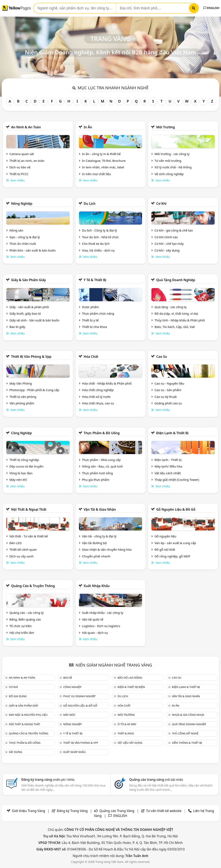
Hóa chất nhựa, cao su (98, 403)
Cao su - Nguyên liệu (169, 383)
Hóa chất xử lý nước (96, 397)
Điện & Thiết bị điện (131, 687)
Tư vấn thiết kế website (164, 811)
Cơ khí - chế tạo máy (169, 244)
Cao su (162, 357)
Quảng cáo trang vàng (156, 780)
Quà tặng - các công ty (171, 307)
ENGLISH (211, 8)
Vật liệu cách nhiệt (168, 473)
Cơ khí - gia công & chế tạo (174, 230)
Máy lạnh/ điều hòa (168, 466)
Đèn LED (16, 543)
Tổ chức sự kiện (21, 626)
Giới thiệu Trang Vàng (28, 811)
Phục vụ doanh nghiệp (79, 696)
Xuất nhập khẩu (97, 586)
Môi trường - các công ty (172, 154)
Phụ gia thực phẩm (96, 480)
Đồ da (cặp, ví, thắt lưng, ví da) (176, 313)
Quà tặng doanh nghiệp (176, 280)
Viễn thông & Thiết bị (187, 743)
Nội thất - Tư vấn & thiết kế (29, 536)
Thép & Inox (126, 733)
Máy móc (69, 715)
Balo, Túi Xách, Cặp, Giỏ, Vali (175, 327)
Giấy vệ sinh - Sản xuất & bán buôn (34, 320)
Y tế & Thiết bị (95, 280)
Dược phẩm (90, 307)
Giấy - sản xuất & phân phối (29, 307)
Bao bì (68, 678)
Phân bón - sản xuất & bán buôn (33, 250)
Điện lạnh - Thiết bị (168, 460)
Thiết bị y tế (90, 320)
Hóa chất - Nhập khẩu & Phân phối (107, 383)
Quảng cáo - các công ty (27, 613)
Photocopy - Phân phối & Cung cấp (34, 390)
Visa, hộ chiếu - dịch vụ (98, 250)
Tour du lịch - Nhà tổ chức (100, 237)
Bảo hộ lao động (130, 678)
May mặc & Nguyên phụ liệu (28, 715)
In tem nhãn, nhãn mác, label (103, 167)
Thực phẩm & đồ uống (102, 433)
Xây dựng (15, 752)
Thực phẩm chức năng (98, 313)
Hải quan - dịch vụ (95, 633)
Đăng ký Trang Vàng (72, 811)
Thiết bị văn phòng (23, 397)
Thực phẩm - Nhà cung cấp (101, 460)
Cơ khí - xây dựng (167, 250)
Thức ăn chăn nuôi (23, 244)
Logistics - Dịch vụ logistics (101, 626)
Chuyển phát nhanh (96, 556)
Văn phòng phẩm (22, 403)
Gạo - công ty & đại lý (25, 237)
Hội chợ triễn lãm (22, 633)
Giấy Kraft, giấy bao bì (25, 313)
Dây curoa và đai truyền (26, 466)
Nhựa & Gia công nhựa (188, 715)
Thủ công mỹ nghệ (185, 733)
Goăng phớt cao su (168, 403)
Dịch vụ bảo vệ (20, 167)
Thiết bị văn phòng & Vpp (31, 357)
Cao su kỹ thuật (166, 397)
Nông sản (16, 230)
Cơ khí (161, 204)
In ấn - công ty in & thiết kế (101, 154)
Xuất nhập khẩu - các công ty (103, 613)
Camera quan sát (22, 154)
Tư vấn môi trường (168, 161)
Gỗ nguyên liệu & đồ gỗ (176, 509)
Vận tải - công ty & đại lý (99, 536)
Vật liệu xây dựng (130, 743)
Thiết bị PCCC (19, 174)
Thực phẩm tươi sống (98, 473)
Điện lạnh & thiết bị (172, 433)
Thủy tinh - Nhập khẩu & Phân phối (180, 320)
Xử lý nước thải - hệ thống (173, 167)
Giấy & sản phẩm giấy (28, 280)
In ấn (88, 127)
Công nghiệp (21, 433)
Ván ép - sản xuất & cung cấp (175, 543)
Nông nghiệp (22, 204)
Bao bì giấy (17, 327)
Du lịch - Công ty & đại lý (100, 230)
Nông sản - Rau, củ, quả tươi (102, 466)
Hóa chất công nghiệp (98, 390)
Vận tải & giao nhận (100, 509)
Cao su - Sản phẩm (168, 390)
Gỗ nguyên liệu (165, 536)
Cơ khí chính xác (166, 237)
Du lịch (90, 204)
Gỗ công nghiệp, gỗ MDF (172, 556)
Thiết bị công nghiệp (24, 460)
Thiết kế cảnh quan (23, 549)
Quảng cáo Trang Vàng (117, 811)
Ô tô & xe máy (127, 724)
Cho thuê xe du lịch (96, 244)
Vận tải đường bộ (94, 543)
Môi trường (165, 127)
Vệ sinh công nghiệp (169, 174)
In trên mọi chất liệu (97, 174)
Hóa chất (91, 357)
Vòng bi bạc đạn (21, 473)
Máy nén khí (18, 480)
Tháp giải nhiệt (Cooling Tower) (177, 480)
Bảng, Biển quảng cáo (25, 619)
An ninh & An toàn (26, 127)
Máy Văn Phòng (21, 383)
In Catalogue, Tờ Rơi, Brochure (104, 161)
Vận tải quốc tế (93, 619)
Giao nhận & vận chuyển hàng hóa (107, 549)
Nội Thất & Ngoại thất (29, 509)
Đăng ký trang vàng (48, 780)
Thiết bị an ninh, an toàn (27, 161)
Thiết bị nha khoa (95, 327)
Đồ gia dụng (18, 696)
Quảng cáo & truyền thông (33, 586)
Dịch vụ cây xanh (21, 556)
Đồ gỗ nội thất (165, 549)
